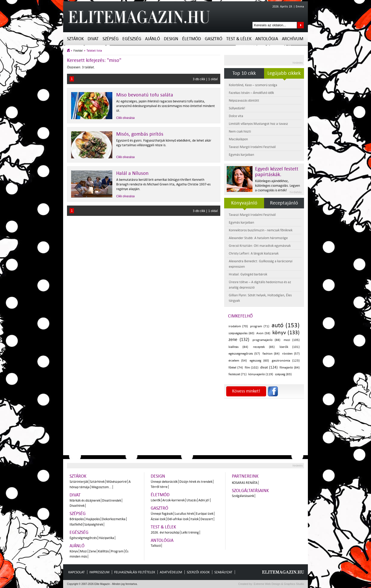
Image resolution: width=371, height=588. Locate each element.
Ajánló (153, 39)
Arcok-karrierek (174, 500)
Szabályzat (223, 572)
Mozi (83, 551)
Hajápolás (93, 519)
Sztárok (75, 39)
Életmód (192, 39)
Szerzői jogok (198, 572)
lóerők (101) (290, 347)
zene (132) (239, 340)
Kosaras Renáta (245, 483)
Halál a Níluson (132, 173)
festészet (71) (238, 374)
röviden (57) (291, 354)
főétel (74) (236, 368)
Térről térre (159, 487)
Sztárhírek (97, 482)
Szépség (111, 39)
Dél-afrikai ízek (178, 519)
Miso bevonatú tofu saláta (145, 95)
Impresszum (99, 572)
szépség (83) (283, 374)
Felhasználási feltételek (135, 572)
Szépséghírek (94, 524)
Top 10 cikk (244, 73)
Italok (195, 519)
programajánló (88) (266, 340)
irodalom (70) (238, 326)
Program (117, 551)
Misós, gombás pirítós (140, 134)
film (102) (252, 368)
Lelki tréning (190, 532)
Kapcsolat (77, 572)
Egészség (132, 39)
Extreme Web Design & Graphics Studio (279, 584)
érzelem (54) (238, 361)
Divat (93, 39)
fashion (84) (271, 354)
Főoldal (78, 51)
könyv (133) (286, 332)
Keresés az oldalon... (301, 25)
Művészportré (117, 482)
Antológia (267, 39)
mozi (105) (292, 340)
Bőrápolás (77, 519)
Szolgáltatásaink (250, 491)
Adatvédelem (171, 572)
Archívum (293, 39)
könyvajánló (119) (261, 374)
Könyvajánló (244, 203)
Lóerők (156, 500)
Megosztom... (102, 487)
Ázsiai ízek (158, 519)
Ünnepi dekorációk (164, 482)
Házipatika (106, 538)
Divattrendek (112, 500)
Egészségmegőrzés (83, 538)
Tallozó (156, 546)
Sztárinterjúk (79, 482)
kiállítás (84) (238, 347)
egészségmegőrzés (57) (244, 354)
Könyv (74, 551)
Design (171, 39)
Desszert (207, 519)
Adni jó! (204, 500)
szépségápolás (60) (241, 333)
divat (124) (269, 367)
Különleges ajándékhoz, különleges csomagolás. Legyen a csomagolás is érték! (277, 186)
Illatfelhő (76, 524)
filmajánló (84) (290, 368)
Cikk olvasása (125, 118)
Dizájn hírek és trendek (196, 482)
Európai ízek (205, 514)
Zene (92, 551)
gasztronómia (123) (286, 361)
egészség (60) (259, 361)
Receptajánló (284, 203)
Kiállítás (103, 551)
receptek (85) (264, 347)
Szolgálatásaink (243, 496)
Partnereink (245, 476)
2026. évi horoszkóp (165, 532)
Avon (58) (263, 333)
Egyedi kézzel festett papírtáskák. (277, 172)
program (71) (260, 326)
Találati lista (94, 51)
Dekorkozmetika (114, 519)
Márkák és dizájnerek (85, 500)
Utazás (192, 500)
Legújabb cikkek (284, 73)
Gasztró (214, 39)
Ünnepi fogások (162, 514)
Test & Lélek (239, 39)
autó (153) (286, 325)
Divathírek (77, 506)
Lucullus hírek (184, 514)
